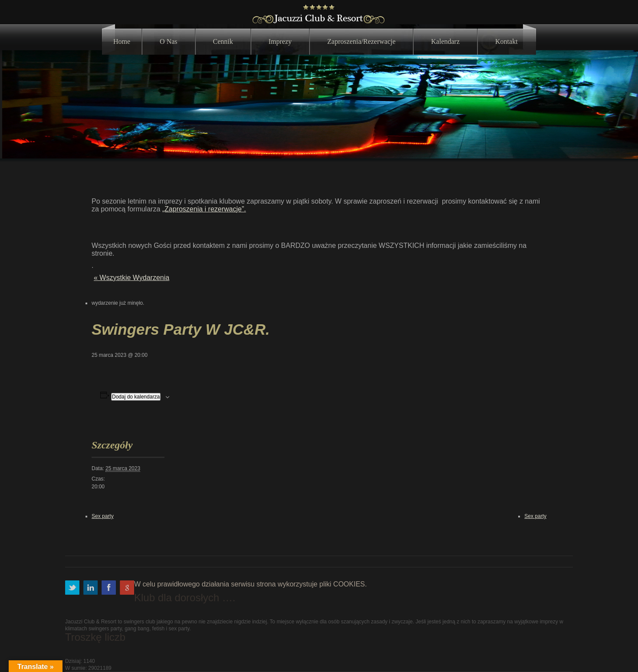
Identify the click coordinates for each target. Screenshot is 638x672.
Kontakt (506, 41)
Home (122, 41)
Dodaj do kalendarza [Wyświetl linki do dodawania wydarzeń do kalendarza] (136, 397)
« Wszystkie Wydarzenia (132, 278)
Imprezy (280, 41)
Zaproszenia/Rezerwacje (361, 41)
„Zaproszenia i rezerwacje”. (204, 209)
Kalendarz (445, 41)
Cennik (223, 41)
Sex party (103, 516)
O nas (168, 41)
